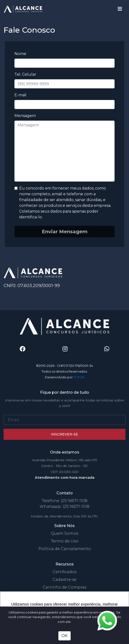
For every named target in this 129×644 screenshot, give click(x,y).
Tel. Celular (25, 74)
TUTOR (79, 377)
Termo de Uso (65, 541)
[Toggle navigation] (120, 9)
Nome (20, 54)
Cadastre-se (64, 580)
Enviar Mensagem (65, 232)
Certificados (64, 572)
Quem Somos (64, 533)
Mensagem (25, 116)
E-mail (20, 95)
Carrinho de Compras (64, 587)
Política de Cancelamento (65, 549)
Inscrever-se (64, 434)
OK (64, 636)
